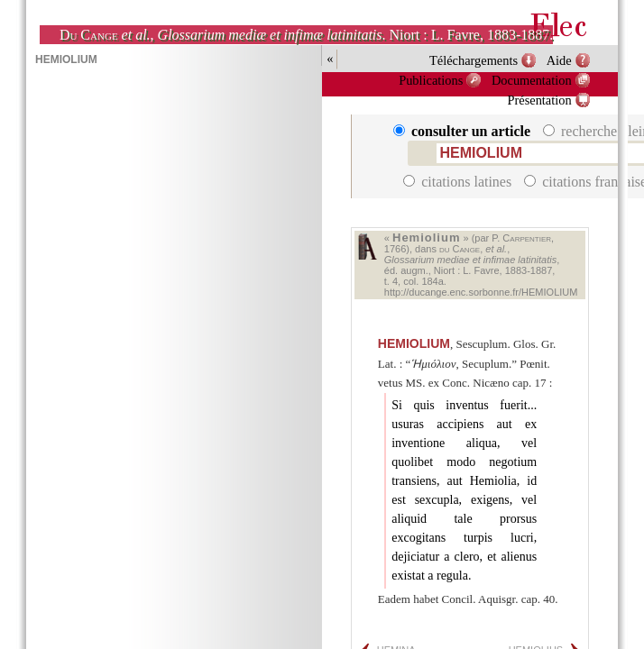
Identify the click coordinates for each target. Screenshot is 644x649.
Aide (559, 60)
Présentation (540, 100)
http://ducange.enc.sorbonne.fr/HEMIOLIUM (481, 292)
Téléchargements (474, 60)
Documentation (532, 80)
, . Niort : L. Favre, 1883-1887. (306, 35)
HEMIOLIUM (414, 343)
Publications (431, 80)
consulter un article (464, 131)
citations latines (459, 182)
